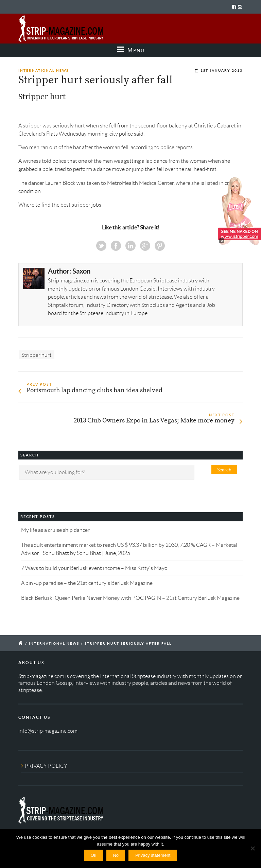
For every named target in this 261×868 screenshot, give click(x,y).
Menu (131, 50)
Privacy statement (153, 855)
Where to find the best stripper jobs (60, 205)
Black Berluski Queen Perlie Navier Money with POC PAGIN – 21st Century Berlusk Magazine (130, 598)
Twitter (101, 246)
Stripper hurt (37, 355)
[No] (253, 848)
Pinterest (160, 246)
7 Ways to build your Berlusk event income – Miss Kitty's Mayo (94, 568)
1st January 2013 (222, 71)
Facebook (116, 246)
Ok (94, 855)
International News (43, 71)
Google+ (145, 246)
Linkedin (130, 246)
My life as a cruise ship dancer (55, 530)
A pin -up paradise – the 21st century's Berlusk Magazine (87, 583)
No (116, 855)
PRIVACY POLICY (46, 766)
